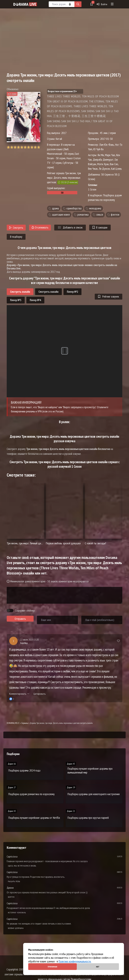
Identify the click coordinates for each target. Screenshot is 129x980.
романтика (83, 215)
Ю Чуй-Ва (98, 149)
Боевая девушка (16, 928)
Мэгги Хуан (103, 164)
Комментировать (19, 694)
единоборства (74, 208)
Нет (98, 967)
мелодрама (95, 208)
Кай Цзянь (116, 169)
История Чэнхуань (17, 913)
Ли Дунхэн (104, 169)
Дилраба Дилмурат (103, 160)
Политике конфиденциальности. (75, 961)
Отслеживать (40, 227)
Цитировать (40, 694)
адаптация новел (61, 215)
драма (55, 208)
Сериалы (25, 723)
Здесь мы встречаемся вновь (22, 866)
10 (39, 147)
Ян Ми (101, 155)
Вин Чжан (93, 169)
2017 (64, 133)
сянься (100, 215)
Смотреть (16, 228)
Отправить (20, 619)
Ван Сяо (114, 164)
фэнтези (115, 215)
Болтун (11, 897)
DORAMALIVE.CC (13, 723)
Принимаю (52, 967)
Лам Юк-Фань (107, 145)
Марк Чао (110, 155)
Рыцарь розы (14, 881)
